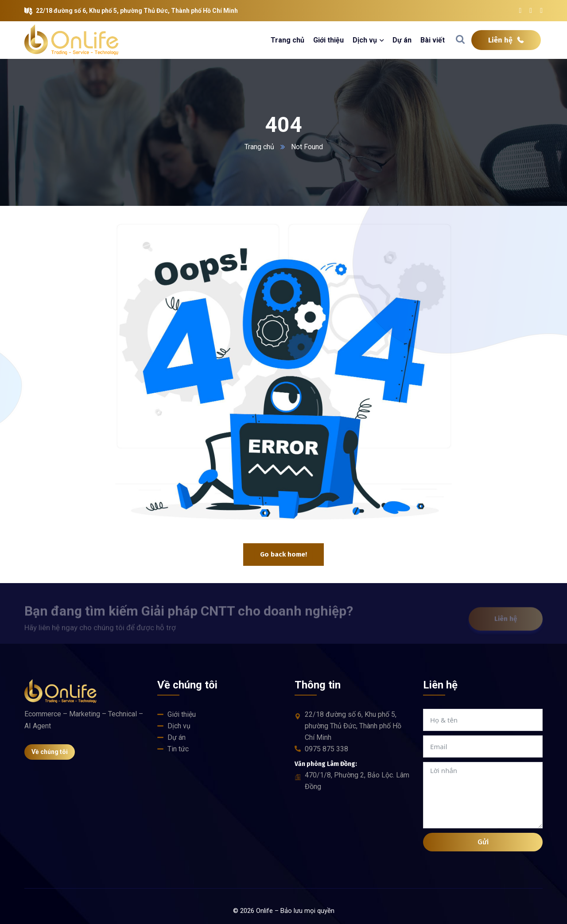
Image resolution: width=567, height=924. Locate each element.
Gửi (483, 842)
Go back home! (283, 554)
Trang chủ (259, 147)
